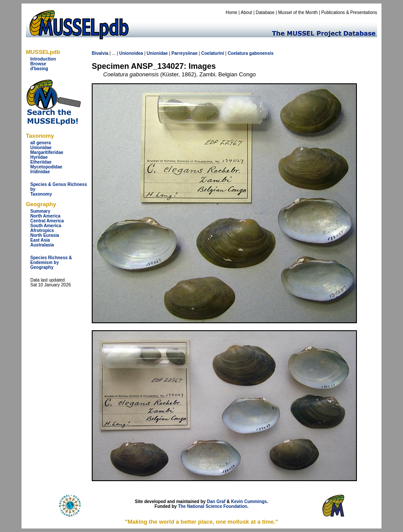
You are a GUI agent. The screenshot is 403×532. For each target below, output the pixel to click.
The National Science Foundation (212, 506)
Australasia (42, 245)
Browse (38, 64)
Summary (40, 211)
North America (45, 216)
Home (232, 12)
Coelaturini (212, 53)
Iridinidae (40, 172)
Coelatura (238, 53)
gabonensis (262, 53)
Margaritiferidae (47, 152)
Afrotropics (42, 230)
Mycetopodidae (46, 167)
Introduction (43, 59)
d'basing (39, 69)
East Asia (40, 240)
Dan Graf (216, 502)
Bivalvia (100, 53)
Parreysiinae (185, 53)
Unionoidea (131, 53)
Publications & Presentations (349, 12)
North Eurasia (45, 235)
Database (265, 12)
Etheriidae (41, 162)
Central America (47, 221)
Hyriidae (39, 157)
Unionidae (41, 148)
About (246, 12)
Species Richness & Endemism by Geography (51, 262)
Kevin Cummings (249, 502)
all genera (41, 143)
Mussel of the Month (298, 12)
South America (46, 226)
